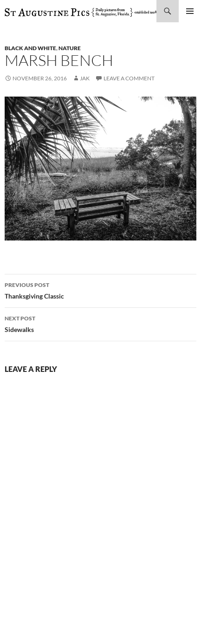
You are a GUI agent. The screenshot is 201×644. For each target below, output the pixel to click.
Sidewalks (100, 323)
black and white (30, 48)
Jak (85, 78)
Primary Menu (190, 11)
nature (70, 48)
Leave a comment (129, 78)
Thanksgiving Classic (100, 290)
